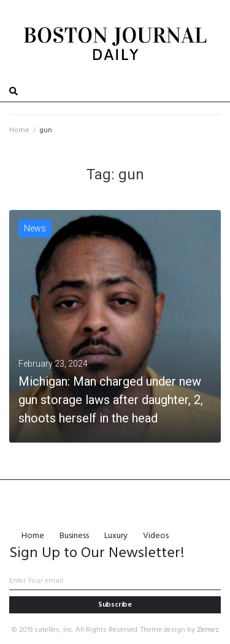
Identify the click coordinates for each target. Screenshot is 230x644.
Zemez (208, 630)
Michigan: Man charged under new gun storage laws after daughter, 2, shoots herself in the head (111, 400)
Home (19, 130)
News (35, 228)
